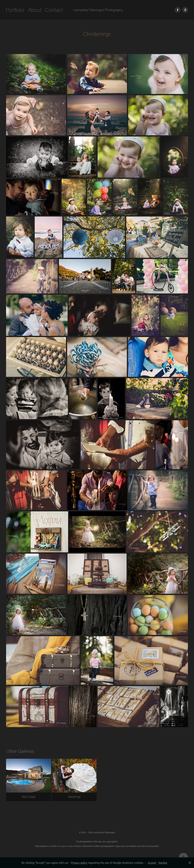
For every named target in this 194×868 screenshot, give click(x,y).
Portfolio (15, 10)
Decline (163, 863)
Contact (54, 10)
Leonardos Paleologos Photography (98, 10)
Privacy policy (79, 863)
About (35, 10)
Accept (152, 863)
